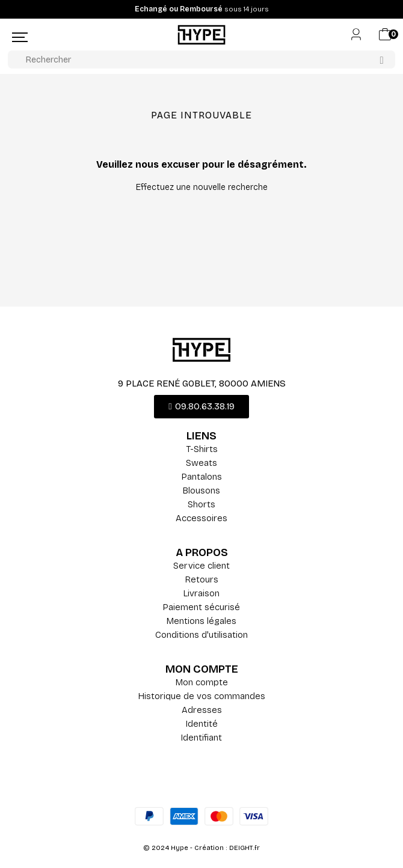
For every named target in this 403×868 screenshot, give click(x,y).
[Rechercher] (202, 60)
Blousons (202, 491)
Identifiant (202, 738)
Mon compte (202, 682)
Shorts (202, 504)
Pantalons (202, 477)
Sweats (202, 463)
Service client (202, 566)
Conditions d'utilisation (202, 635)
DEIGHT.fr (245, 848)
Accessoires (202, 518)
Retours (202, 579)
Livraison (202, 593)
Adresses (202, 710)
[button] (201, 407)
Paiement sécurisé (202, 607)
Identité (202, 724)
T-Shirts (202, 449)
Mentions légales (202, 621)
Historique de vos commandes (202, 696)
